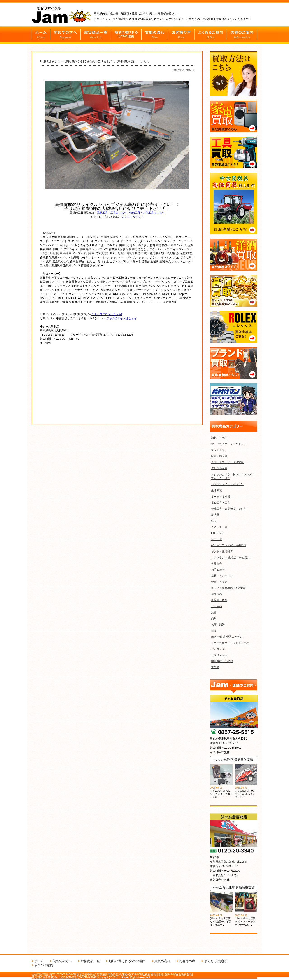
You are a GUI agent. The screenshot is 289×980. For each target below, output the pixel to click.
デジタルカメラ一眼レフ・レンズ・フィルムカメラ (233, 476)
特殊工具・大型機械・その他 (229, 509)
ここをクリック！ (133, 217)
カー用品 (217, 606)
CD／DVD (217, 533)
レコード (217, 539)
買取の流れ (162, 961)
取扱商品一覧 (90, 961)
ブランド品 (218, 450)
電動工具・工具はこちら (112, 213)
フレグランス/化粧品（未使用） (230, 558)
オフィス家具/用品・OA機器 (228, 588)
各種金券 (217, 564)
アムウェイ (218, 649)
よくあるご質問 (215, 961)
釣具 (214, 618)
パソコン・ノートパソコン (227, 484)
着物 (214, 631)
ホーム (39, 961)
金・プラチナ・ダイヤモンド (229, 444)
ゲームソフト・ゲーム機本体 (229, 545)
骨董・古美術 (219, 582)
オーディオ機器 (221, 497)
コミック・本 (219, 527)
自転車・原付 (219, 600)
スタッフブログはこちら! (107, 314)
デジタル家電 (219, 468)
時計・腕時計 (219, 456)
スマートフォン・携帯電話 (227, 462)
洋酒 (214, 521)
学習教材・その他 (222, 661)
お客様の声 (187, 961)
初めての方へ (62, 961)
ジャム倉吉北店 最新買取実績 (234, 887)
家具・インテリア (222, 576)
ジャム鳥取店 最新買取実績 (234, 760)
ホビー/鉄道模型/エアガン (227, 637)
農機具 (215, 515)
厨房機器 (217, 594)
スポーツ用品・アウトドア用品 (230, 643)
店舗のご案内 (44, 965)
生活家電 (217, 490)
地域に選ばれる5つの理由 (127, 961)
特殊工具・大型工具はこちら (147, 213)
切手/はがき (218, 570)
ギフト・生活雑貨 (222, 551)
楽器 (214, 612)
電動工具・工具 (221, 503)
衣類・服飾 (218, 625)
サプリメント (219, 655)
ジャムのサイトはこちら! (122, 318)
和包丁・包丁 (219, 438)
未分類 (215, 667)
